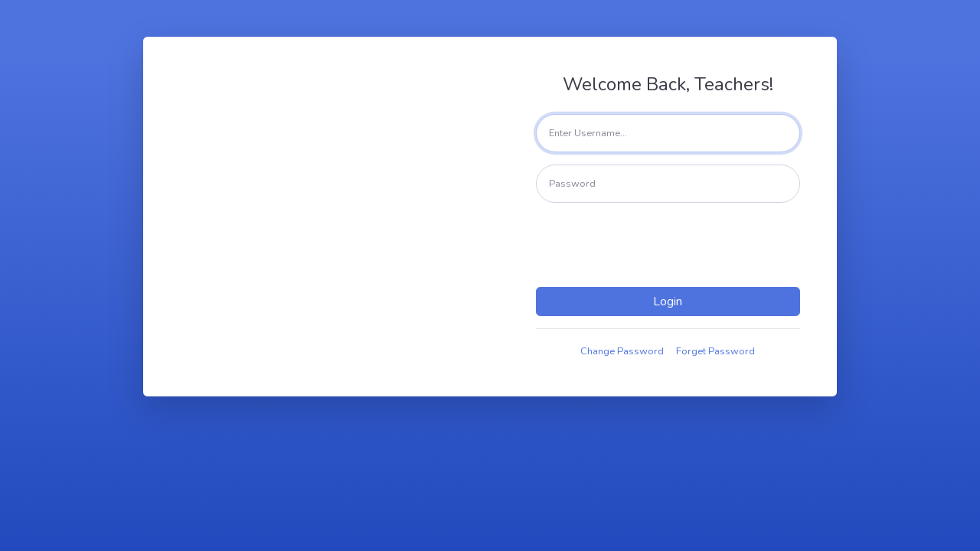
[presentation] (671, 245)
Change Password (622, 351)
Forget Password (715, 351)
